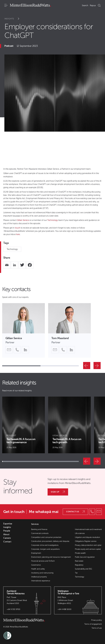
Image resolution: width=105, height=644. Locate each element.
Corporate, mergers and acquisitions (45, 549)
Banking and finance (39, 529)
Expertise (8, 524)
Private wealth (80, 553)
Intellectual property (39, 577)
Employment (36, 553)
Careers (7, 538)
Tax (76, 573)
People (7, 531)
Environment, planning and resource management (51, 557)
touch (18, 228)
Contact (7, 542)
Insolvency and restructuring (42, 573)
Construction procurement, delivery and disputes (50, 541)
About (6, 534)
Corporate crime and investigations (45, 545)
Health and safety (38, 569)
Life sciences (80, 533)
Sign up (58, 492)
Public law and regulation (85, 557)
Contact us (75, 512)
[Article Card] (24, 425)
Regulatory (79, 565)
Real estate (79, 561)
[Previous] (87, 366)
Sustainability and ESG (83, 569)
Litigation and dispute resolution (87, 537)
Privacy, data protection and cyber (88, 545)
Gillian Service (23, 220)
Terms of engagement (93, 624)
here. (18, 234)
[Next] (97, 366)
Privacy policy (96, 620)
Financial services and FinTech (43, 561)
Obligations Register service (86, 541)
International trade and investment (88, 529)
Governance (36, 565)
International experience (41, 581)
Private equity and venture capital (88, 549)
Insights (14, 19)
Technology (12, 249)
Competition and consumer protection (46, 537)
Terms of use (97, 628)
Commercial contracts (40, 533)
